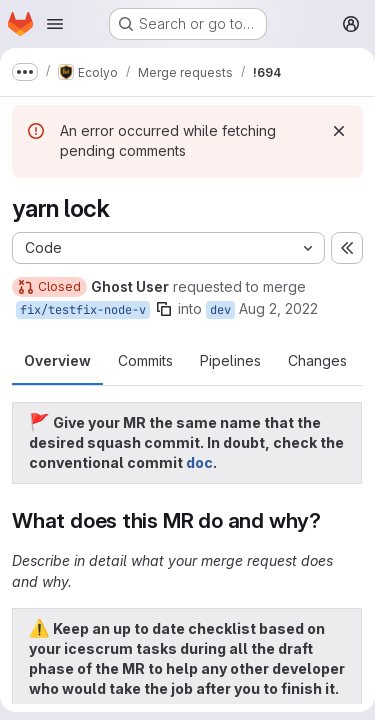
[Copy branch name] (164, 309)
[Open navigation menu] (55, 24)
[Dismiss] (339, 131)
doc (199, 462)
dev (220, 310)
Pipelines (230, 360)
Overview (57, 360)
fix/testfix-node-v (83, 310)
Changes (317, 360)
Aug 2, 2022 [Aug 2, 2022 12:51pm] (278, 308)
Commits (145, 360)
